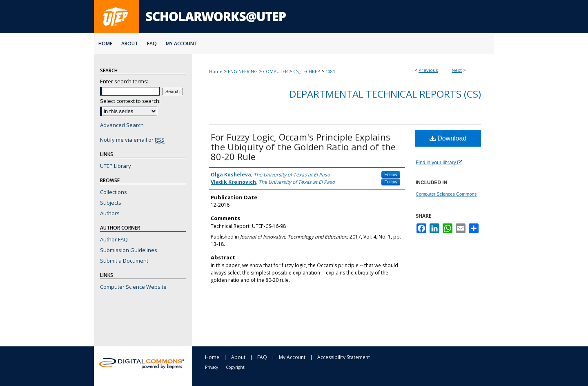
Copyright (235, 367)
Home (216, 71)
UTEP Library (116, 166)
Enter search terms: (124, 81)
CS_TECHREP (307, 71)
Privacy (212, 367)
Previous (428, 70)
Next (457, 70)
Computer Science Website (133, 287)
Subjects (111, 203)
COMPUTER (275, 71)
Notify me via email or (132, 140)
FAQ (262, 357)
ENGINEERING (243, 71)
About (238, 357)
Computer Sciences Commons (446, 194)
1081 (330, 71)
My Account (292, 357)
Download (448, 138)
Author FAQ (114, 239)
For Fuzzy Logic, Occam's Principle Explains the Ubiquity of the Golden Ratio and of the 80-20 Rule (303, 147)
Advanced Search (122, 125)
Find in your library (439, 163)
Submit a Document (124, 261)
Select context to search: (130, 101)
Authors (110, 213)
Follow (391, 174)
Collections (114, 192)
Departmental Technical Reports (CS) (385, 94)
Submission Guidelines (129, 250)
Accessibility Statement (344, 357)
